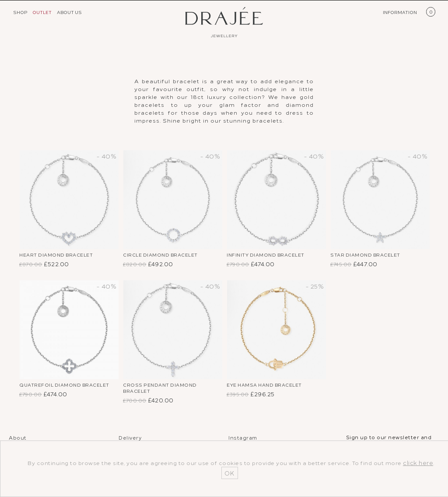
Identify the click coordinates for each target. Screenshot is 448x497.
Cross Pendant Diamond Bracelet (165, 391)
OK (230, 473)
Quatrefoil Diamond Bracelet (54, 391)
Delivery (130, 440)
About (18, 440)
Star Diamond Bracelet (371, 256)
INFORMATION (400, 12)
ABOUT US (69, 12)
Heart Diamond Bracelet (61, 256)
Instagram (243, 440)
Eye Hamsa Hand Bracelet (271, 387)
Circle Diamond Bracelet (166, 256)
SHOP (20, 12)
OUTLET (42, 12)
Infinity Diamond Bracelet (271, 256)
